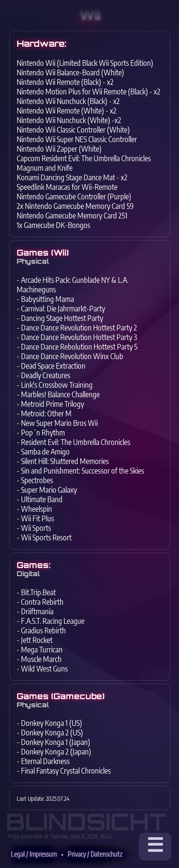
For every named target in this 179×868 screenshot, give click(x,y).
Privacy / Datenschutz (95, 854)
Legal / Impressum (34, 854)
